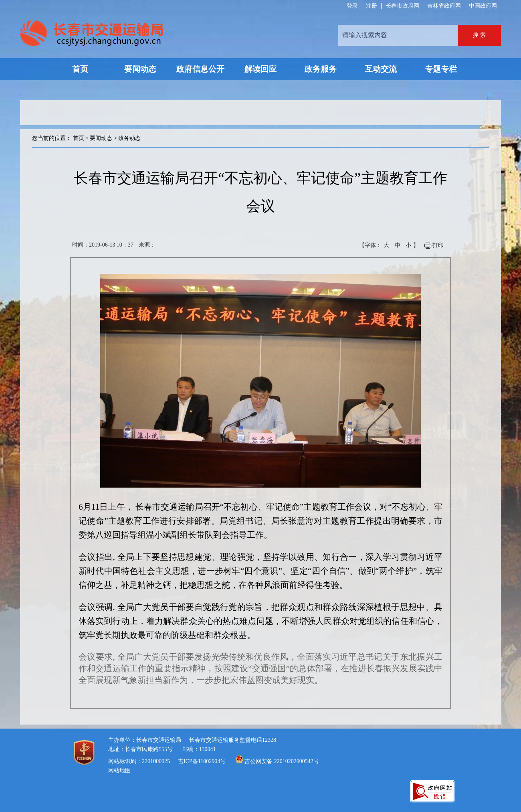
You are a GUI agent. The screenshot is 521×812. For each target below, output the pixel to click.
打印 (438, 245)
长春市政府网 (402, 6)
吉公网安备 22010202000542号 (282, 761)
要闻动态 (101, 138)
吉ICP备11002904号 (202, 761)
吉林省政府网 (444, 6)
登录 (352, 6)
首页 (79, 138)
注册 (372, 6)
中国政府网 (483, 6)
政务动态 (129, 138)
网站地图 (119, 770)
